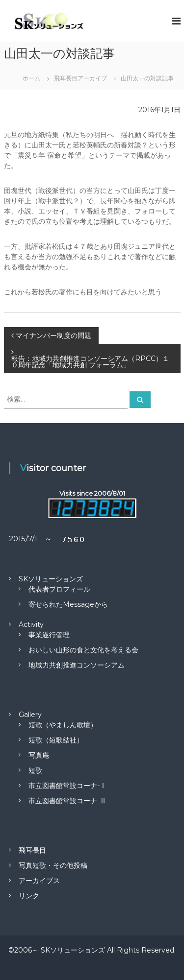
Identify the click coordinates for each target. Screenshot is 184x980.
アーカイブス (39, 881)
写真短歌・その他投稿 (53, 865)
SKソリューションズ (51, 579)
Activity (31, 624)
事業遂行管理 (49, 635)
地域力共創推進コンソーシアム (77, 665)
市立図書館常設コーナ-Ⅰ (67, 786)
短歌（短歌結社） (56, 740)
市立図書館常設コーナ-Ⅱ (67, 801)
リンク (29, 896)
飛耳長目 (32, 850)
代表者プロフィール (59, 589)
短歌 (35, 770)
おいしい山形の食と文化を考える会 (83, 650)
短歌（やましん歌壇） (63, 725)
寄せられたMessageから (68, 604)
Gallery (30, 715)
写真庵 (39, 755)
